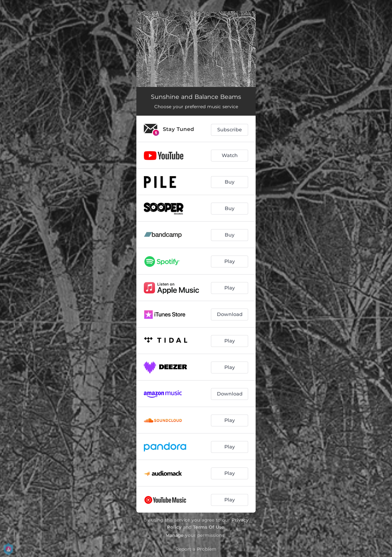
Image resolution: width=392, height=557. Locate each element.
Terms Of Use (209, 527)
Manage (175, 535)
